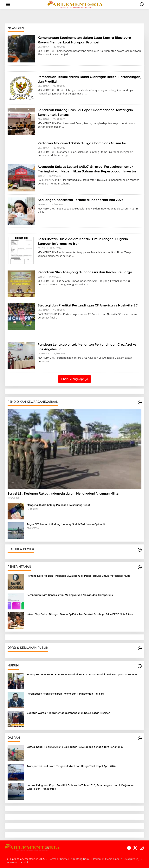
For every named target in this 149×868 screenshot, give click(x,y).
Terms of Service (59, 859)
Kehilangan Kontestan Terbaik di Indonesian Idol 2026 (83, 200)
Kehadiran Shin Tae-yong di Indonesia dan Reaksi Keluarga (87, 272)
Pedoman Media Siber (106, 859)
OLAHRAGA (43, 47)
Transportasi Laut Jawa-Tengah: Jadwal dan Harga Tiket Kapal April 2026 (71, 766)
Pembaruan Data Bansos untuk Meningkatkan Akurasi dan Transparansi (70, 595)
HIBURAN (42, 204)
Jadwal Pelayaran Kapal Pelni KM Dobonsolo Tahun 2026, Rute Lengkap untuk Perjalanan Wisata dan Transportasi (81, 787)
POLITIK (42, 248)
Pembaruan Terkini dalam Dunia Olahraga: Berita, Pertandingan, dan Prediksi (80, 79)
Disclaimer (11, 862)
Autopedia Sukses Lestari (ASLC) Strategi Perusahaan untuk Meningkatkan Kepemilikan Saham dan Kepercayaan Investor (88, 171)
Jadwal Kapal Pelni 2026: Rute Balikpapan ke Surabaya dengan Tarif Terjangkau (75, 747)
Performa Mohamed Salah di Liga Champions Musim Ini (84, 143)
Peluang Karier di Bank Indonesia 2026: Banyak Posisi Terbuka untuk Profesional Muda (79, 576)
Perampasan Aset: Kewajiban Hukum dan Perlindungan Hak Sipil (65, 694)
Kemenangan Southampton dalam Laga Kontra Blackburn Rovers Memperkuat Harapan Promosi (87, 40)
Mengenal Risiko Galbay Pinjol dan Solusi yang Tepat (58, 505)
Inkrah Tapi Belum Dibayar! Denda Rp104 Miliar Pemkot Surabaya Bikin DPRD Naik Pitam (80, 614)
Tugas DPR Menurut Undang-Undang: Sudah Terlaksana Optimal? (66, 524)
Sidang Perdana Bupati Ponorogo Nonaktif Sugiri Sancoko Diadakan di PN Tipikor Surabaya (82, 674)
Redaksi (26, 862)
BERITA (41, 180)
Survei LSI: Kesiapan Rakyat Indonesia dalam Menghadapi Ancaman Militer (64, 493)
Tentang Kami (81, 859)
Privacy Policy (131, 859)
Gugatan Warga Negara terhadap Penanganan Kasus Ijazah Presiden (68, 713)
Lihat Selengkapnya (74, 379)
